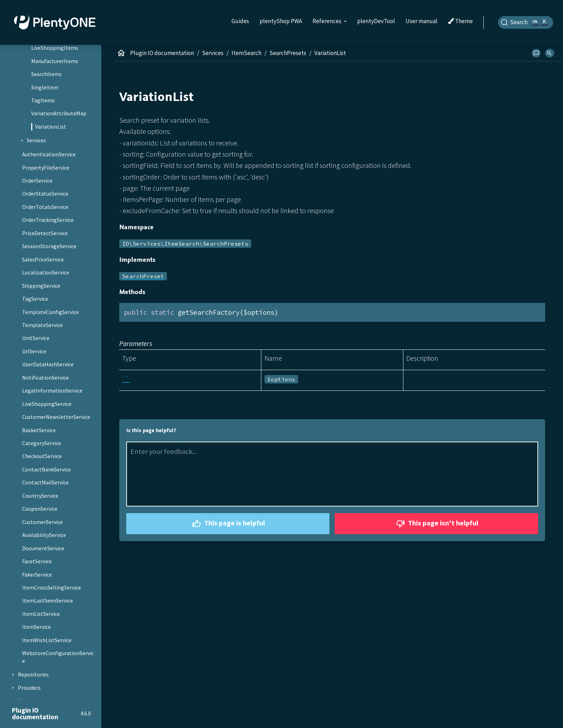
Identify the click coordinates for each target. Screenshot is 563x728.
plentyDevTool (376, 21)
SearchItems (46, 74)
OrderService (37, 181)
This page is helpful (228, 524)
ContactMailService (45, 482)
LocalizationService (46, 272)
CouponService (40, 509)
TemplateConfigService (51, 312)
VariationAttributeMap (59, 113)
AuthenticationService (49, 154)
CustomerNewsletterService (56, 417)
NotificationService (45, 377)
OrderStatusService (45, 193)
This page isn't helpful (436, 524)
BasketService (39, 430)
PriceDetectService (45, 233)
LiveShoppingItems (55, 48)
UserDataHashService (48, 364)
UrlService (34, 351)
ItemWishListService (47, 640)
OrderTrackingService (48, 220)
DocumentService (43, 548)
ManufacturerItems (55, 61)
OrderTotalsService (45, 207)
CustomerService (42, 522)
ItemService (36, 627)
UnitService (36, 338)
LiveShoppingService (47, 404)
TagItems (43, 100)
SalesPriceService (43, 259)
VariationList (51, 127)
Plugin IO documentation (162, 53)
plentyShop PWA (281, 21)
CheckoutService (42, 456)
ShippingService (41, 286)
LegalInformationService (52, 390)
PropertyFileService (46, 168)
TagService (35, 299)
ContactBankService (46, 469)
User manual (421, 21)
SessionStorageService (49, 246)
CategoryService (42, 443)
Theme (460, 21)
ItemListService (41, 614)
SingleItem (45, 87)
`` (126, 379)
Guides (240, 21)
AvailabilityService (44, 535)
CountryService (40, 496)
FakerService (37, 574)
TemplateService (42, 325)
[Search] (526, 22)
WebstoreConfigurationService (58, 657)
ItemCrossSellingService (52, 587)
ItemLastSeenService (48, 600)
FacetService (37, 561)
